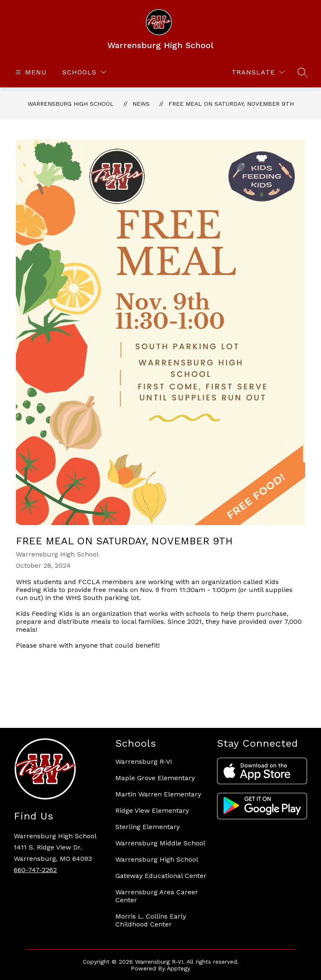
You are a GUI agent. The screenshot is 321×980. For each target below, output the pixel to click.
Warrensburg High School (71, 104)
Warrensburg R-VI (144, 762)
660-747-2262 (35, 870)
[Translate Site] (258, 72)
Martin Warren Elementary (158, 794)
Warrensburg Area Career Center (157, 896)
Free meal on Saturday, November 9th (231, 104)
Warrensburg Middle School (160, 843)
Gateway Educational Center (161, 876)
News (141, 104)
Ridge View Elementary (152, 810)
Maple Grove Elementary (155, 778)
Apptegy (178, 968)
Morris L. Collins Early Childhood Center (151, 920)
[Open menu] (30, 72)
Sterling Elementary (148, 827)
